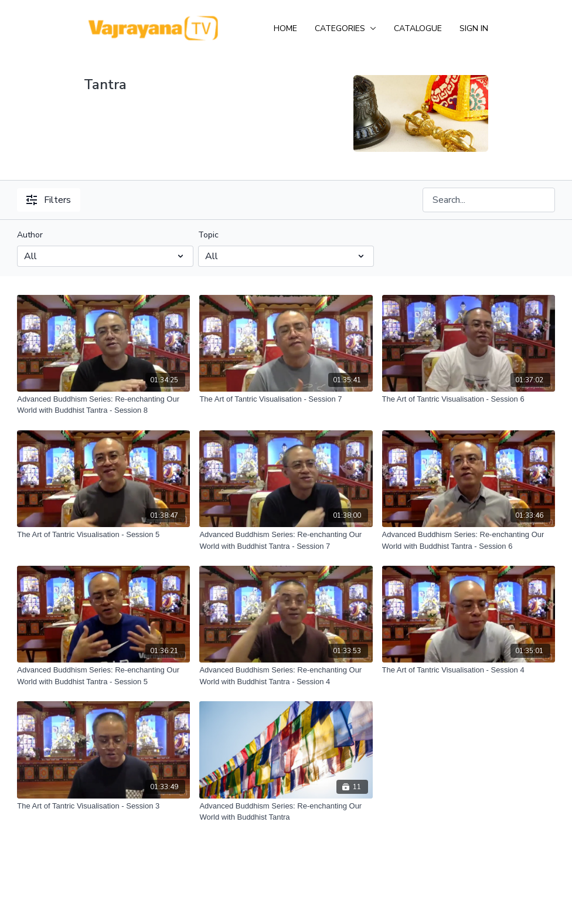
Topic (208, 235)
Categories (345, 28)
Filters (49, 200)
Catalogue (418, 28)
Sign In (474, 28)
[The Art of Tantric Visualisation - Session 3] (103, 806)
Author (30, 235)
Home (285, 28)
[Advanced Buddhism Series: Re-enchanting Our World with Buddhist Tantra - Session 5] (103, 676)
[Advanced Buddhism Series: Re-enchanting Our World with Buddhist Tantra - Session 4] (286, 676)
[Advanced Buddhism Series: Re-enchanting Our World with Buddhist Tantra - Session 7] (286, 540)
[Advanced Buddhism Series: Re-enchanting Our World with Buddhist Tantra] (286, 812)
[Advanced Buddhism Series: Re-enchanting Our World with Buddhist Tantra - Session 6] (469, 540)
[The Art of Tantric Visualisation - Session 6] (469, 399)
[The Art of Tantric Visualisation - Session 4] (469, 670)
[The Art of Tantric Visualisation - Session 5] (103, 535)
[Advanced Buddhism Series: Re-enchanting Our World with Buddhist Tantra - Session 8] (103, 405)
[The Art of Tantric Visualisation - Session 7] (286, 399)
